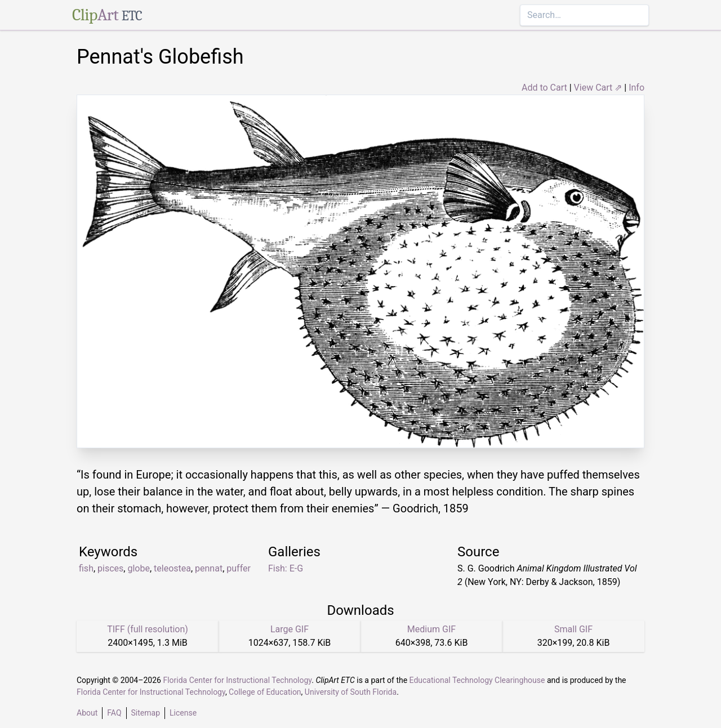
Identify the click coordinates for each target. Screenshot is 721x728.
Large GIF (290, 629)
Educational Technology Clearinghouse (477, 680)
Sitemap (146, 713)
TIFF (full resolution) (148, 629)
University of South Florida (351, 692)
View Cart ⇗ (598, 88)
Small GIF (573, 629)
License (183, 713)
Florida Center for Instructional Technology (237, 680)
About (87, 713)
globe (138, 568)
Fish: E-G (286, 568)
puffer (239, 568)
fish (86, 568)
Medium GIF (431, 629)
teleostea (172, 568)
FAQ (114, 713)
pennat (209, 568)
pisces (110, 568)
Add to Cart (544, 88)
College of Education (265, 692)
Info (637, 88)
